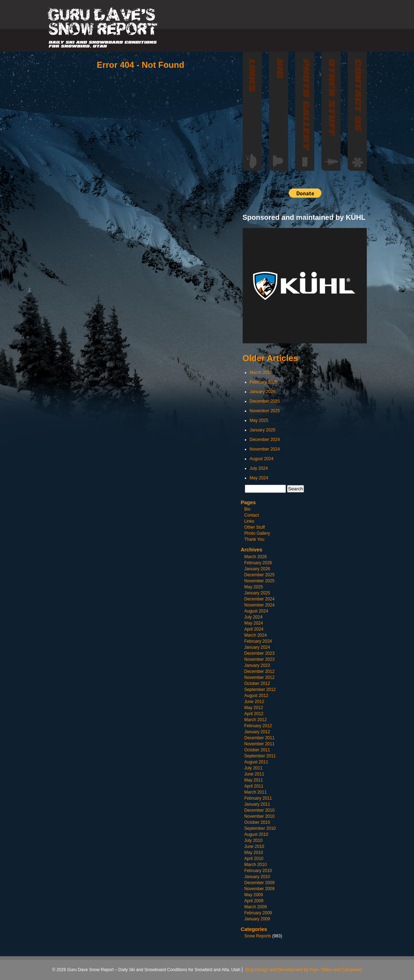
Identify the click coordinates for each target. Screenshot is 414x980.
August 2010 (256, 834)
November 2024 (265, 449)
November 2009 (260, 889)
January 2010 (257, 877)
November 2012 (260, 677)
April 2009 (254, 901)
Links (249, 521)
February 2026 (264, 382)
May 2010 (254, 853)
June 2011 (254, 774)
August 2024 (262, 459)
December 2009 (260, 883)
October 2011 (257, 750)
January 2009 (257, 919)
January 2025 (263, 430)
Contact (252, 515)
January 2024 (257, 647)
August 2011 (256, 762)
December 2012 (260, 671)
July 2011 (253, 768)
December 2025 (265, 401)
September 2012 (260, 690)
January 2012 (257, 732)
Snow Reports (258, 936)
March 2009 (256, 907)
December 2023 (260, 653)
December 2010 (260, 810)
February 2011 (258, 798)
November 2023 (260, 659)
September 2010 (260, 828)
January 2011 (257, 804)
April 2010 (254, 859)
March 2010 (256, 865)
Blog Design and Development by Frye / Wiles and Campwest (304, 970)
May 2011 (254, 780)
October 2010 (257, 822)
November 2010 (260, 816)
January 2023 (257, 665)
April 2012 (254, 714)
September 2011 (260, 756)
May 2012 (254, 708)
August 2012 (256, 696)
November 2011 (260, 744)
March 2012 (256, 720)
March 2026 (261, 372)
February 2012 (258, 726)
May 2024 (259, 478)
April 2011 (254, 786)
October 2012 (257, 684)
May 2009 (254, 895)
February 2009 (258, 913)
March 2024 (256, 635)
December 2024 (265, 440)
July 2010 (253, 840)
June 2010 (254, 846)
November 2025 (265, 411)
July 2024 (259, 468)
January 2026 (263, 392)
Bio (247, 509)
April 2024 (254, 629)
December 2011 (260, 738)
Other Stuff (255, 527)
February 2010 (258, 871)
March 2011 (256, 792)
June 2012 (254, 702)
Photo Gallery (257, 533)
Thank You (255, 539)
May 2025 (259, 420)
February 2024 (258, 641)
